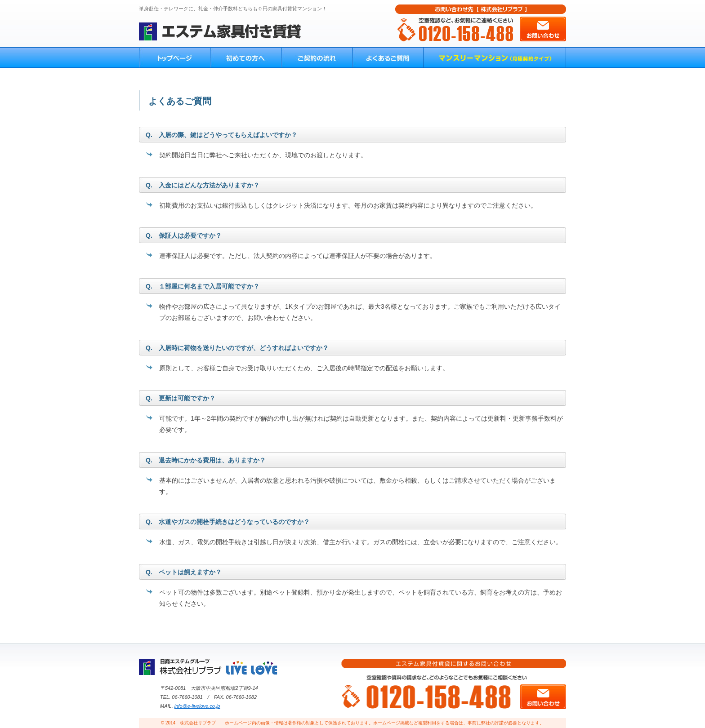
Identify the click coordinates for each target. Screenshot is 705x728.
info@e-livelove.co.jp (197, 706)
